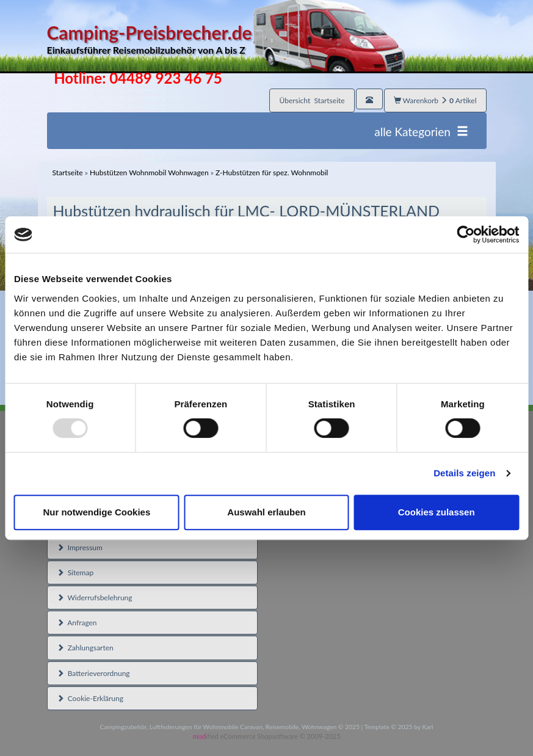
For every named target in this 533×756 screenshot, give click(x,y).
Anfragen (77, 623)
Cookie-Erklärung (90, 698)
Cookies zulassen (437, 512)
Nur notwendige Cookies (96, 512)
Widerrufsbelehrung (95, 598)
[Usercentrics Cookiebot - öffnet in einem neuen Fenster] (466, 234)
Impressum (80, 547)
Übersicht (312, 100)
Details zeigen (464, 473)
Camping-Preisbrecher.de (226, 39)
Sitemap (75, 572)
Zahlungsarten (85, 648)
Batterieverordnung (93, 673)
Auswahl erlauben (266, 512)
